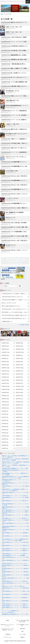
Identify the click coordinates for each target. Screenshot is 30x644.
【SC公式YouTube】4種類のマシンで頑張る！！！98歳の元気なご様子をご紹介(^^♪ (15, 300)
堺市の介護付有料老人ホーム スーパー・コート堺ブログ (16, 510)
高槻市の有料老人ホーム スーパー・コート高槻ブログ (15, 606)
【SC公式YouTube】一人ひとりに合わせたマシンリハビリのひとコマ (15, 309)
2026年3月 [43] (5, 346)
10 (13, 262)
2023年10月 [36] (5, 389)
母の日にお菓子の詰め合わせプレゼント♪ (11, 306)
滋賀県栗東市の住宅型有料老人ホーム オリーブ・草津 (15, 614)
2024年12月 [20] (5, 368)
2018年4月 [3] (5, 445)
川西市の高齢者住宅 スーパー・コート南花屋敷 (13, 555)
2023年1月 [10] (19, 402)
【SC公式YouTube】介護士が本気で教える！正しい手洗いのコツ (15, 318)
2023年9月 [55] (19, 389)
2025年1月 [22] (19, 365)
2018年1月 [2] (5, 448)
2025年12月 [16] (20, 349)
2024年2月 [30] (5, 383)
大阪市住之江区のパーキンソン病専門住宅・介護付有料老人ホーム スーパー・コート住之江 (16, 463)
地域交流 (22, 637)
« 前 (4, 259)
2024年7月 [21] (19, 374)
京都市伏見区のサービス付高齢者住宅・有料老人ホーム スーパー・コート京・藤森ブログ (16, 490)
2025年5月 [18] (19, 358)
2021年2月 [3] (19, 414)
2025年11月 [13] (5, 352)
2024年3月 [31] (19, 380)
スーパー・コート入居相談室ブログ (10, 611)
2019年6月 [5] (5, 427)
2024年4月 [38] (5, 380)
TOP (2, 14)
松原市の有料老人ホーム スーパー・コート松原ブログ (15, 581)
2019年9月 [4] (19, 420)
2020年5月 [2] (19, 417)
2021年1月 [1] (5, 417)
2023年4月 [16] (5, 399)
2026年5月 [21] (5, 343)
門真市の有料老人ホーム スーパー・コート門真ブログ (15, 604)
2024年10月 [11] (5, 371)
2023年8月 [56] (5, 393)
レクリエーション (8, 637)
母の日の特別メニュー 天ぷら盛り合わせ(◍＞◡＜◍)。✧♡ (15, 312)
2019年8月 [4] (5, 424)
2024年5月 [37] (19, 377)
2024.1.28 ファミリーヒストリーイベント (7, 625)
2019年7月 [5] (19, 424)
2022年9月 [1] (19, 408)
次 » (20, 262)
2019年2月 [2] (5, 433)
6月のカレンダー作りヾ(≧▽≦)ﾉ (9, 303)
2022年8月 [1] (5, 411)
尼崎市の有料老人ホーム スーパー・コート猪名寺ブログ (16, 549)
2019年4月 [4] (5, 430)
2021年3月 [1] (5, 414)
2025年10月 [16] (20, 352)
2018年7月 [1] (19, 439)
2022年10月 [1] (5, 408)
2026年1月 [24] (5, 349)
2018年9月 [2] (19, 436)
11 (16, 262)
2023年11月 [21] (20, 386)
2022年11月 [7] (19, 405)
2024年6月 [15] (5, 377)
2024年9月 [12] (19, 371)
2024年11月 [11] (20, 368)
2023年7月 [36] (19, 393)
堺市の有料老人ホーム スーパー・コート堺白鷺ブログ (15, 518)
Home (7, 620)
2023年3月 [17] (19, 399)
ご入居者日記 (8, 634)
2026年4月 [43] (19, 343)
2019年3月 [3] (19, 430)
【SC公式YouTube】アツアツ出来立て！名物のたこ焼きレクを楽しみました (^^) (15, 294)
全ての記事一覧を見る (24, 325)
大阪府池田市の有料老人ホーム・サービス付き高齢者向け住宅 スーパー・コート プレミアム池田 (16, 477)
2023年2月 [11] (5, 402)
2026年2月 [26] (19, 346)
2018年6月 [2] (5, 442)
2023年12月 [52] (5, 386)
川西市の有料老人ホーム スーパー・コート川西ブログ (15, 554)
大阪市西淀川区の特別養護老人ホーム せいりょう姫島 (15, 468)
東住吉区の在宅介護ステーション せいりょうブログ (14, 564)
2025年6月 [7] (5, 358)
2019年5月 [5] (19, 427)
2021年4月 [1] (19, 411)
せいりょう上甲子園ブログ (8, 612)
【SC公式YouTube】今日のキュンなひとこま (12, 297)
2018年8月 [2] (5, 439)
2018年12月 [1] (5, 436)
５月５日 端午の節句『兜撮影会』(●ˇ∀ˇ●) (22, 621)
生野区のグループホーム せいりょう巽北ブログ (13, 586)
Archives (22, 629)
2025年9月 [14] (5, 355)
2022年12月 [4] (5, 405)
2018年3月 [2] (19, 445)
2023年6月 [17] (5, 396)
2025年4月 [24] (5, 362)
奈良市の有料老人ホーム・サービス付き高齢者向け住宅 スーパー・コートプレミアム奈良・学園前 (16, 540)
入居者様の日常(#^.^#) (7, 322)
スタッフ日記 (22, 634)
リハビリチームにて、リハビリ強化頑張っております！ (7, 629)
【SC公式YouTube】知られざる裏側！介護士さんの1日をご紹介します (15, 315)
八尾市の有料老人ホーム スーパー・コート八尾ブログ (15, 496)
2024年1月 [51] (19, 383)
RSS (22, 632)
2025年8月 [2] (19, 355)
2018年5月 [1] (19, 442)
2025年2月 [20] (5, 365)
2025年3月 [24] (19, 362)
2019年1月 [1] (19, 433)
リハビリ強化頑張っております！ (22, 625)
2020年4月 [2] (5, 420)
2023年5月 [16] (19, 396)
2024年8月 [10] (5, 374)
